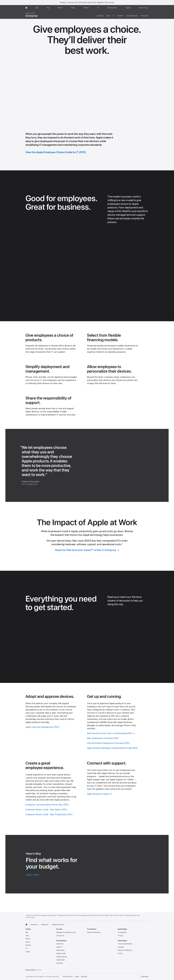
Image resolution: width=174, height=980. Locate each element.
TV (26, 948)
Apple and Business (94, 932)
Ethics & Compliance (125, 950)
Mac (27, 932)
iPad (27, 936)
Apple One (60, 944)
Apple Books (61, 960)
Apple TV (59, 947)
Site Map (84, 977)
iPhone (28, 939)
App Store (60, 963)
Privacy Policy (68, 977)
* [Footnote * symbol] (122, 544)
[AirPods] (86, 8)
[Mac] (37, 8)
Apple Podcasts (62, 957)
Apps (108, 16)
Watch (28, 942)
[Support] (128, 8)
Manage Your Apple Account (66, 932)
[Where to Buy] (144, 8)
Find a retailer (30, 970)
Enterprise (32, 15)
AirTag (28, 952)
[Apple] (26, 8)
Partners (120, 16)
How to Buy (145, 16)
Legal (77, 977)
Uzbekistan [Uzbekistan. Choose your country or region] (145, 977)
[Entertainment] (112, 8)
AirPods (28, 945)
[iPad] (48, 8)
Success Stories (132, 16)
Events (120, 953)
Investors (121, 947)
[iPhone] (60, 8)
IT (114, 16)
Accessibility (122, 932)
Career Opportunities (125, 944)
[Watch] (73, 8)
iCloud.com (60, 936)
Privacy (120, 936)
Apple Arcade (61, 953)
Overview (100, 16)
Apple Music (60, 950)
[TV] (98, 8)
